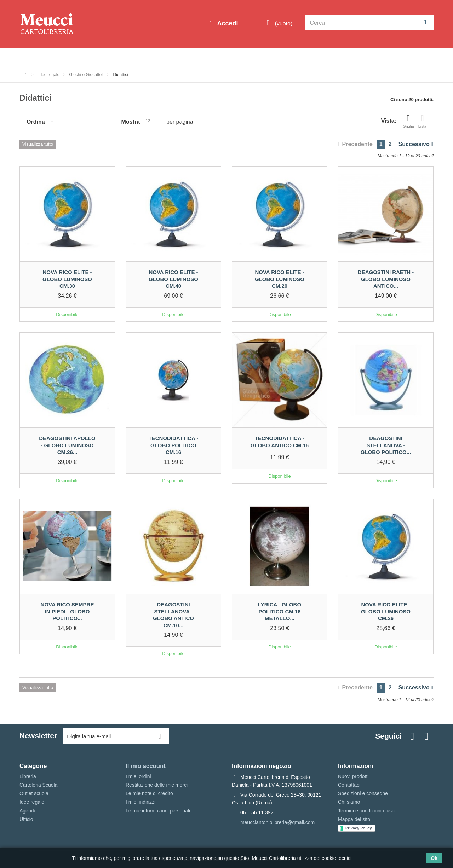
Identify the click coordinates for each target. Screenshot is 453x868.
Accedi (226, 23)
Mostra (131, 122)
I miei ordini (138, 776)
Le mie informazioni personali (158, 811)
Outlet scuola (85, 57)
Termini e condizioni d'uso (366, 811)
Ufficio (26, 819)
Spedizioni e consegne (363, 793)
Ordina (36, 122)
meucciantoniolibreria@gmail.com (277, 822)
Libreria (178, 57)
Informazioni (41, 57)
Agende (28, 811)
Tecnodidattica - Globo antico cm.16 (280, 442)
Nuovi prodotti (353, 776)
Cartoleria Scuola (135, 57)
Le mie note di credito (149, 793)
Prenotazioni (287, 57)
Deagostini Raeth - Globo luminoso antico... (386, 279)
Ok (434, 858)
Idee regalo (214, 57)
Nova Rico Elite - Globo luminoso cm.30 (67, 279)
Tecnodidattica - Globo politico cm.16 (174, 445)
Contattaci (349, 785)
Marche (250, 57)
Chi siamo (349, 802)
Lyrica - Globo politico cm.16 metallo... (280, 611)
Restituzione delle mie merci (157, 785)
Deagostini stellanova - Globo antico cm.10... (173, 615)
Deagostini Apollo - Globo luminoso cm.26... (67, 445)
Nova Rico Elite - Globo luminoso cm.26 (386, 611)
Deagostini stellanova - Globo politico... (386, 445)
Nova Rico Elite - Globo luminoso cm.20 (280, 279)
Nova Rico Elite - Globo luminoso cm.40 (173, 279)
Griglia (408, 121)
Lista (422, 121)
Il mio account (146, 766)
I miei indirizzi (141, 802)
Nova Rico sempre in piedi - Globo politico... (67, 611)
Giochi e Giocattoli (86, 75)
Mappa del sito (354, 819)
